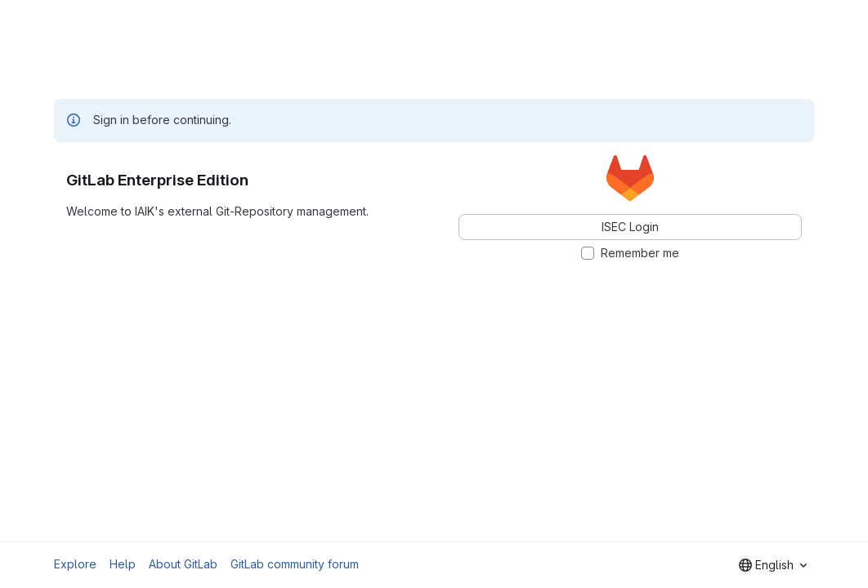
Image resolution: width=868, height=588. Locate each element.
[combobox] (773, 565)
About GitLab (183, 564)
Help (123, 564)
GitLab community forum (295, 564)
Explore (75, 564)
